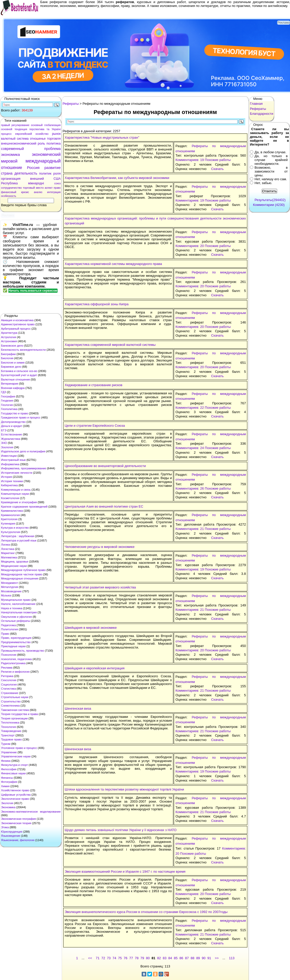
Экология (7, 803)
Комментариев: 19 (189, 160)
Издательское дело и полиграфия (23, 451)
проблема (52, 149)
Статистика (8, 689)
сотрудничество (11, 188)
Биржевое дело (11, 367)
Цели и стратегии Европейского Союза (95, 426)
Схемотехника (10, 706)
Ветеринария (10, 384)
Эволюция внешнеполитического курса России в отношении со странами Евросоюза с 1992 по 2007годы (146, 912)
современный (12, 149)
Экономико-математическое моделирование (31, 812)
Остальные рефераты (16, 621)
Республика (9, 183)
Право (5, 634)
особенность (9, 196)
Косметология (10, 498)
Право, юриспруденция (16, 638)
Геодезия (7, 401)
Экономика (8, 807)
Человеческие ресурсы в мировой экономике (100, 547)
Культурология (11, 532)
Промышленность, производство (22, 651)
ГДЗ (3, 392)
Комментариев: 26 (189, 488)
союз (57, 183)
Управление (9, 752)
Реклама (7, 668)
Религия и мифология (15, 672)
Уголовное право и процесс (19, 748)
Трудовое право (11, 739)
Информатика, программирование (24, 468)
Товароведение (11, 731)
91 (209, 958)
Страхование (10, 693)
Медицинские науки (14, 566)
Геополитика (9, 409)
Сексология (9, 680)
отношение (12, 168)
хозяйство (42, 134)
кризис (25, 192)
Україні (56, 129)
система (23, 139)
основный (37, 125)
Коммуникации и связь (16, 490)
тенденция (21, 129)
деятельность (26, 173)
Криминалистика (12, 511)
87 (187, 958)
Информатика (10, 464)
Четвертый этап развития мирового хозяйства (100, 587)
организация (11, 179)
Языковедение (11, 836)
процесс (6, 134)
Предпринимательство (16, 642)
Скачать (217, 169)
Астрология (9, 337)
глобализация (52, 125)
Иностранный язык (13, 460)
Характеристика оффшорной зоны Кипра (97, 304)
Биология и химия (13, 363)
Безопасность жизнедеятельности (23, 350)
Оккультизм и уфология (16, 617)
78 (137, 958)
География (8, 396)
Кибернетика (9, 485)
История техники (12, 481)
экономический (46, 154)
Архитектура (9, 333)
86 (181, 958)
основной (7, 129)
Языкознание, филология (18, 840)
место (40, 188)
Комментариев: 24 (189, 448)
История (7, 477)
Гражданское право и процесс (21, 417)
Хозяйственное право (15, 790)
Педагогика (8, 625)
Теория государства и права (19, 714)
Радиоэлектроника (13, 663)
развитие (53, 168)
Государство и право (15, 413)
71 (97, 958)
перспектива (37, 129)
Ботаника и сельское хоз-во (19, 371)
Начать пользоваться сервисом (33, 291)
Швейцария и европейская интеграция (95, 668)
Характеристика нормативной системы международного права (114, 264)
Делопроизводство (13, 422)
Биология (7, 358)
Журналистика (11, 439)
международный (43, 161)
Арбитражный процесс (16, 329)
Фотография (9, 782)
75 (120, 958)
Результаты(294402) (270, 200)
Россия (33, 168)
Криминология (10, 515)
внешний (37, 179)
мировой (9, 161)
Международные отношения (20, 578)
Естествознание (12, 434)
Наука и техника (12, 608)
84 (170, 958)
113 (232, 958)
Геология (7, 405)
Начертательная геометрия (19, 612)
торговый (29, 188)
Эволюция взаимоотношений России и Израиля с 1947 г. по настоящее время (125, 872)
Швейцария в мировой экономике (91, 628)
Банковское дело (12, 346)
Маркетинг (8, 553)
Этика (5, 827)
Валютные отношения (15, 379)
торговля (54, 139)
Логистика (8, 549)
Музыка (6, 595)
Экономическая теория (16, 823)
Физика (6, 761)
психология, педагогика (16, 659)
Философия (9, 769)
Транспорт (8, 735)
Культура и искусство (15, 528)
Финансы (7, 778)
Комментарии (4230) (269, 205)
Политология (10, 629)
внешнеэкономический (19, 143)
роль (42, 143)
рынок (56, 134)
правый (6, 125)
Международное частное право (22, 574)
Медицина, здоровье (15, 562)
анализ (38, 192)
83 (165, 958)
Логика (6, 545)
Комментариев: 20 (189, 246)
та (48, 129)
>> (217, 958)
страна (7, 173)
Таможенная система (15, 710)
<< (90, 958)
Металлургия (10, 587)
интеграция (54, 192)
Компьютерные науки (15, 494)
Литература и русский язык (19, 540)
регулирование (21, 125)
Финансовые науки (13, 773)
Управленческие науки (16, 756)
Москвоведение (11, 591)
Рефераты (71, 104)
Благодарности (262, 114)
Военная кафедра (13, 388)
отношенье (38, 139)
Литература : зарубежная (18, 536)
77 (131, 958)
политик (45, 173)
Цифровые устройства (16, 795)
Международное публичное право (23, 570)
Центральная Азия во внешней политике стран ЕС (104, 506)
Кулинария (8, 524)
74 (114, 958)
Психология (9, 655)
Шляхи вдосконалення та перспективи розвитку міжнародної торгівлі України (124, 789)
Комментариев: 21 (189, 529)
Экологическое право (15, 799)
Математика (9, 557)
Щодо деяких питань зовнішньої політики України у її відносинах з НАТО (121, 830)
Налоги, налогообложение (18, 604)
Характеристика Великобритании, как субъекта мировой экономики (117, 178)
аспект (49, 188)
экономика (10, 154)
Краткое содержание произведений (24, 507)
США (57, 179)
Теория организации (14, 718)
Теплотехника (10, 722)
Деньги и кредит (12, 426)
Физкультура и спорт (15, 765)
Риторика (7, 676)
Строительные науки (15, 697)
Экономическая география (19, 819)
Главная (256, 104)
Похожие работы (218, 160)
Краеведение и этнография (19, 502)
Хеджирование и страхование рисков (94, 385)
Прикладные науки (13, 646)
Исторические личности (17, 473)
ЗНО (4, 443)
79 (142, 958)
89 (198, 958)
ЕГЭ (4, 430)
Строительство (11, 701)
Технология (8, 727)
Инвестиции (9, 456)
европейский (24, 134)
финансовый (9, 192)
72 (103, 958)
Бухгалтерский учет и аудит (19, 375)
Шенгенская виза (78, 708)
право (57, 188)
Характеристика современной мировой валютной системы (110, 345)
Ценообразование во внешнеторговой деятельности (105, 466)
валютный (8, 139)
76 (125, 958)
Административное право (18, 324)
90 (204, 958)
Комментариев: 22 (189, 408)
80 (148, 958)
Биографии (8, 354)
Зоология (7, 447)
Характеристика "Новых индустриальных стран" (102, 137)
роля (57, 173)
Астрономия (9, 341)
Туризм (6, 744)
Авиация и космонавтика (17, 320)
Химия (5, 786)
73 (109, 958)
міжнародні (36, 183)
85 (176, 958)
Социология (9, 684)
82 (159, 958)
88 (192, 958)
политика (54, 143)
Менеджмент (10, 583)
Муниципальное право (16, 600)
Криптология (9, 519)
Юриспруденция (12, 832)
